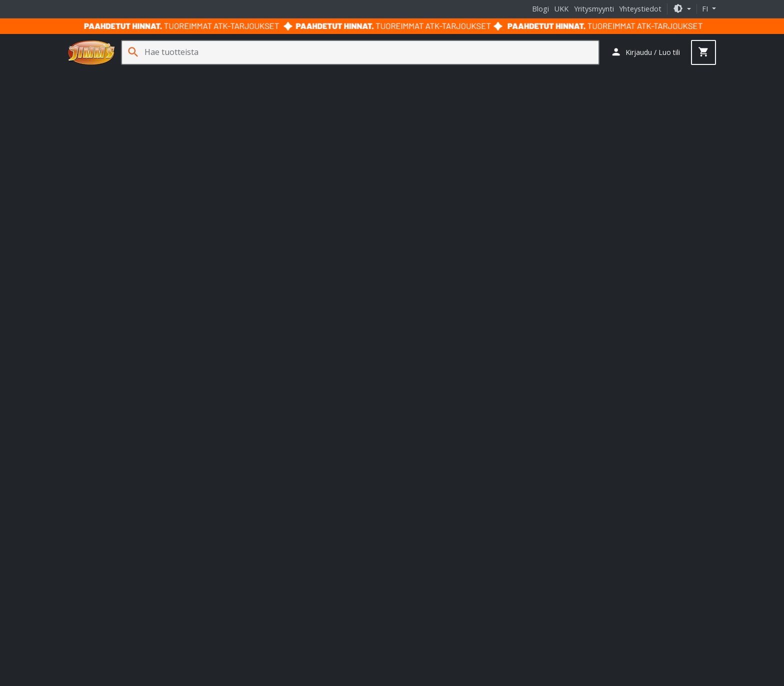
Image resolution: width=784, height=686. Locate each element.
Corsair (250, 535)
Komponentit (151, 76)
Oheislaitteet (209, 76)
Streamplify (257, 507)
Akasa (266, 525)
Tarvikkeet (436, 76)
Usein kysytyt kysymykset (116, 578)
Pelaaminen (266, 76)
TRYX (291, 507)
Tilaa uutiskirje (604, 363)
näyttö (284, 219)
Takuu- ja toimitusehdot (359, 655)
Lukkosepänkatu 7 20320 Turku (274, 394)
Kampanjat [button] (693, 76)
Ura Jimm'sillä (97, 607)
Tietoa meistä (98, 491)
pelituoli (315, 219)
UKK (561, 9)
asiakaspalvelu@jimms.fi (115, 353)
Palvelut (646, 76)
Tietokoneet (93, 76)
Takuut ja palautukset (111, 549)
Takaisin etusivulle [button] (392, 254)
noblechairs (340, 498)
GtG (503, 208)
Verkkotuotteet (379, 76)
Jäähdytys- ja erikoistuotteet (515, 76)
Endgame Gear (310, 488)
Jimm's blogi (417, 505)
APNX (242, 488)
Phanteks (283, 544)
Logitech (247, 544)
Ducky (269, 488)
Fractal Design (292, 535)
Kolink (248, 498)
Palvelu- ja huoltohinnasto (118, 563)
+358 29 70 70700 (105, 343)
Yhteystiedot (640, 9)
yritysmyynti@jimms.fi (111, 426)
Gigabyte (337, 535)
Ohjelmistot (597, 76)
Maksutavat (95, 534)
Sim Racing (320, 76)
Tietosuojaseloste (435, 655)
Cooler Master (338, 525)
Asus (241, 525)
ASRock (295, 525)
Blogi (540, 9)
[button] (682, 9)
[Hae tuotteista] (371, 52)
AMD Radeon (359, 219)
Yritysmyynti (594, 9)
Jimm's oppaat (421, 491)
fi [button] (706, 9)
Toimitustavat (98, 520)
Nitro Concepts (290, 498)
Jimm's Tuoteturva (105, 622)
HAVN (351, 488)
